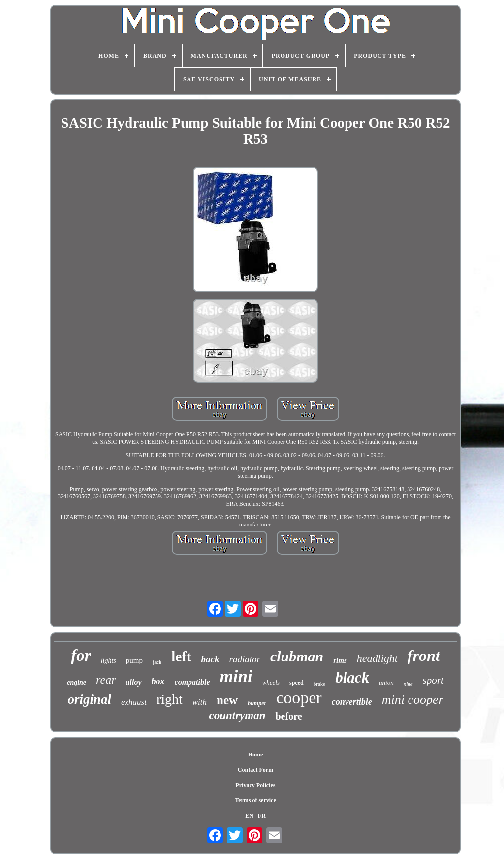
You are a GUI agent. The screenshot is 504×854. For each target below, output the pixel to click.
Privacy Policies (256, 785)
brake (319, 684)
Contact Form (255, 770)
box (158, 681)
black (352, 677)
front (424, 656)
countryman (237, 715)
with (200, 702)
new (227, 700)
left (181, 657)
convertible (352, 702)
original (89, 699)
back (210, 659)
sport (433, 680)
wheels (271, 682)
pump (134, 660)
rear (106, 680)
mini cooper (413, 700)
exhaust (134, 702)
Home (256, 755)
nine (408, 684)
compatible (192, 682)
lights (109, 661)
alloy (134, 682)
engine (77, 682)
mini (236, 676)
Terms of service (255, 800)
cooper (299, 698)
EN (249, 816)
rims (340, 660)
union (386, 682)
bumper (257, 703)
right (170, 699)
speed (297, 683)
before (288, 716)
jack (157, 662)
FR (262, 816)
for (81, 656)
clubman (297, 656)
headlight (377, 658)
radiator (245, 659)
